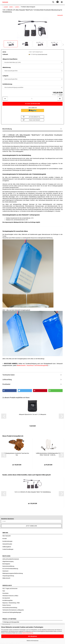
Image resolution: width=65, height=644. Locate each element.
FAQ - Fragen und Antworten (10, 589)
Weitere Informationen (33, 641)
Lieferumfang (7, 379)
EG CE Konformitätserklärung (10, 569)
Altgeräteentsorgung (8, 561)
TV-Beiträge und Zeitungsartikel (11, 622)
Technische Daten (9, 375)
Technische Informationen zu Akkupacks (13, 610)
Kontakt (5, 539)
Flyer (4, 591)
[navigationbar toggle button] (62, 2)
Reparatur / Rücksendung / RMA (11, 603)
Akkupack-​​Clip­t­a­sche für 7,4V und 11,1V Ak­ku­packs (32, 414)
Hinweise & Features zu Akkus (10, 596)
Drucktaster (6, 384)
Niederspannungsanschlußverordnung (13, 573)
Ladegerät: (6, 76)
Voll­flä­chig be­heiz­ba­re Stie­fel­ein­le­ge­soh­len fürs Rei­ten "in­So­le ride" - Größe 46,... (48, 454)
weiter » (11, 7)
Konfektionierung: (7, 84)
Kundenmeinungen (7, 541)
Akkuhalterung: (7, 67)
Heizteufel (60, 15)
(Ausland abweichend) (42, 55)
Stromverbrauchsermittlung (10, 608)
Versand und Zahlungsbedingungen (12, 612)
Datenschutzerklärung (28, 633)
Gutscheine (5, 593)
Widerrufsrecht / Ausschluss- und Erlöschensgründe (32, 365)
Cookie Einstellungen (8, 549)
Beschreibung (7, 129)
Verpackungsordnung (8, 576)
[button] (63, 45)
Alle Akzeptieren (32, 636)
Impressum (5, 571)
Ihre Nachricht (6, 598)
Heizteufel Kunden (7, 544)
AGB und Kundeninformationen (11, 559)
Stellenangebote (7, 547)
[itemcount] (33, 99)
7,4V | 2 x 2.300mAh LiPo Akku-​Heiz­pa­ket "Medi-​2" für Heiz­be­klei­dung (32, 492)
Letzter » (17, 7)
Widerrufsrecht (6, 578)
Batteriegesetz (6, 564)
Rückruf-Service (7, 605)
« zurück (6, 7)
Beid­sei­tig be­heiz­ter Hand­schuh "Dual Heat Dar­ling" (17, 454)
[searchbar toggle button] (53, 2)
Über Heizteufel (6, 536)
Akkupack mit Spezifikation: (10, 59)
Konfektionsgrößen (8, 600)
